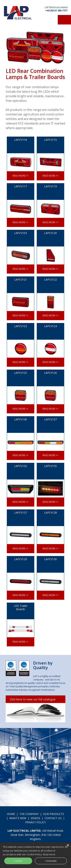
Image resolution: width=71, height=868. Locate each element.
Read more (49, 854)
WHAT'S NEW (18, 818)
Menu (64, 20)
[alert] (35, 855)
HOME (11, 814)
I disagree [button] (51, 861)
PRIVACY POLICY (35, 822)
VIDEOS (35, 818)
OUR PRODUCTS (54, 814)
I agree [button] (18, 861)
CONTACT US (53, 818)
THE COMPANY (29, 814)
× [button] (68, 846)
